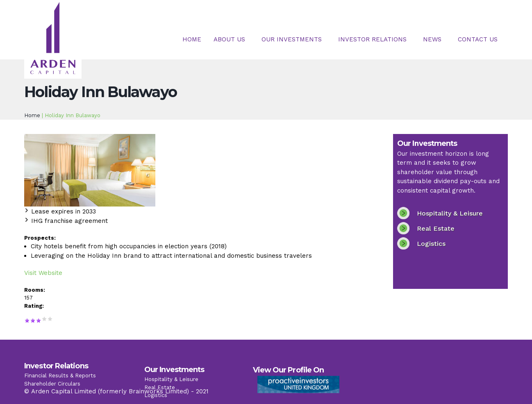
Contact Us (478, 39)
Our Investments (292, 39)
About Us (229, 39)
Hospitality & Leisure (450, 213)
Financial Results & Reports (60, 382)
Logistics (431, 244)
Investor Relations (372, 39)
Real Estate (436, 228)
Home (192, 39)
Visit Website (43, 273)
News (432, 39)
